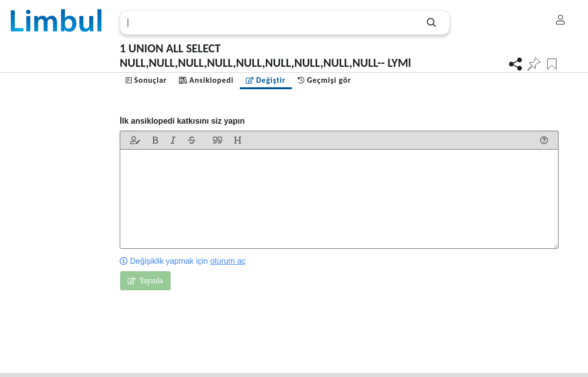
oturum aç (228, 261)
